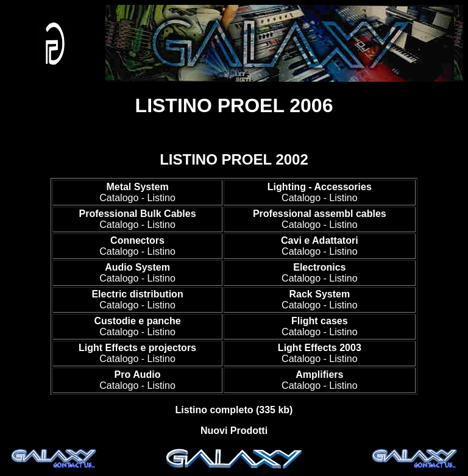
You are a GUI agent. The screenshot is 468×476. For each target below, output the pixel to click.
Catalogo (119, 198)
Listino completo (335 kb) (234, 410)
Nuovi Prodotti (234, 431)
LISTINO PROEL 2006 (234, 105)
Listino (161, 198)
